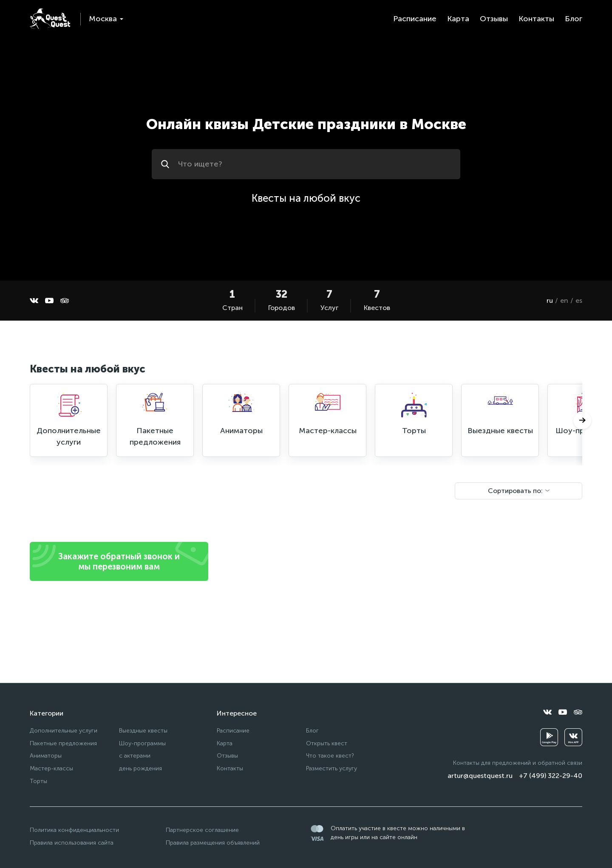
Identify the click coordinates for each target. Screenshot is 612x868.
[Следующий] (582, 420)
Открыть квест (327, 743)
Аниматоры (46, 756)
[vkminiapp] (573, 737)
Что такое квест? (330, 756)
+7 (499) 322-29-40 (551, 776)
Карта (458, 19)
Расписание (415, 19)
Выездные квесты (143, 731)
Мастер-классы (51, 768)
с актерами (135, 756)
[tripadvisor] (65, 301)
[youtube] (49, 301)
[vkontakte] (34, 301)
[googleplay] (549, 737)
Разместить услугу (331, 768)
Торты (38, 781)
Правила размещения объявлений (213, 843)
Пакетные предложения (63, 743)
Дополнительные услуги (64, 731)
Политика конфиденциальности (74, 830)
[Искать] (166, 164)
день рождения (140, 768)
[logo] (50, 19)
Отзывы (494, 19)
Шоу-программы (142, 743)
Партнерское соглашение (202, 830)
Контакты (536, 19)
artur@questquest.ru (480, 776)
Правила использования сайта (72, 843)
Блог (574, 19)
